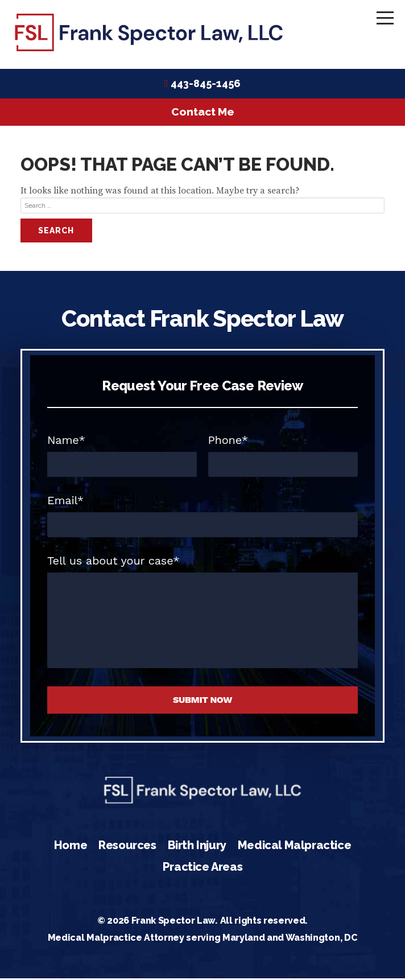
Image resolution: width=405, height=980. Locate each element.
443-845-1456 (206, 85)
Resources (127, 847)
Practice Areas (202, 868)
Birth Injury (197, 847)
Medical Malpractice (294, 847)
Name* (66, 442)
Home (71, 847)
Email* (65, 502)
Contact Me (203, 114)
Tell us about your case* (113, 562)
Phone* (228, 442)
